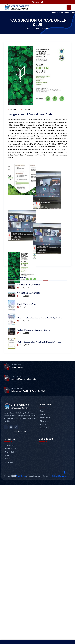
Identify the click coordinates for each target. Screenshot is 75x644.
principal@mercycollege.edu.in (25, 379)
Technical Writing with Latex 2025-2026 (34, 330)
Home (28, 29)
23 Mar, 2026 (23, 307)
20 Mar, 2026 (23, 345)
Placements (44, 421)
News (42, 411)
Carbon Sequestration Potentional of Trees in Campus (39, 342)
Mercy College (21, 476)
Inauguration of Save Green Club (30, 114)
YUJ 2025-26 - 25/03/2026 (29, 285)
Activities (37, 29)
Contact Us (44, 428)
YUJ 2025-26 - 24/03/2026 (29, 293)
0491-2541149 (18, 367)
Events (43, 414)
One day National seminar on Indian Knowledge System (40, 318)
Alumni (7, 459)
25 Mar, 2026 (23, 288)
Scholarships (10, 445)
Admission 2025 (37, 2)
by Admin (12, 110)
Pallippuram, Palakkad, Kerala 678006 (28, 391)
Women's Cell (10, 456)
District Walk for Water (27, 304)
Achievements (45, 418)
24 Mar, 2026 (23, 296)
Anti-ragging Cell (11, 449)
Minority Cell (9, 452)
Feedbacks (9, 462)
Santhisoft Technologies (60, 476)
